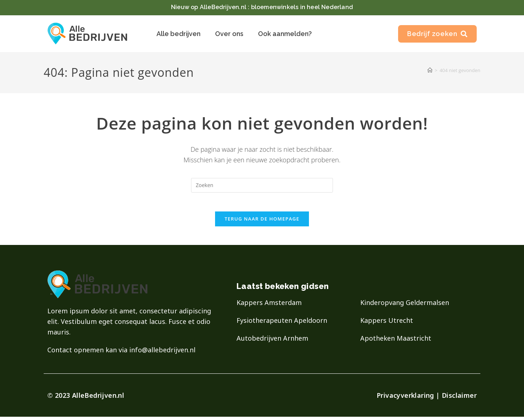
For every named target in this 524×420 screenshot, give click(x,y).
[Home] (430, 70)
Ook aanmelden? (285, 34)
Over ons (229, 34)
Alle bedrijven (178, 34)
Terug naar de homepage (262, 222)
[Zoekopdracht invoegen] (262, 185)
